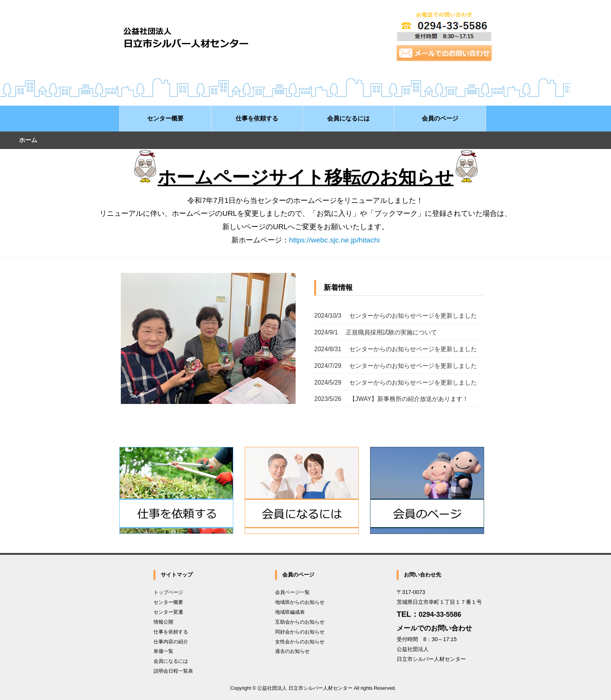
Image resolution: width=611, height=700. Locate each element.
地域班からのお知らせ (300, 602)
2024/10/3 (396, 316)
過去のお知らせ (292, 651)
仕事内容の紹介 (171, 642)
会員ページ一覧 (292, 592)
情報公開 (163, 622)
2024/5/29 (396, 382)
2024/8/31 (396, 349)
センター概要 (168, 602)
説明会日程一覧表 (173, 671)
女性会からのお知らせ (300, 642)
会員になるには (171, 661)
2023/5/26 (391, 399)
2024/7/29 (396, 366)
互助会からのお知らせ (300, 622)
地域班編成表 (290, 612)
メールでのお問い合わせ (434, 628)
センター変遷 (168, 612)
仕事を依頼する (171, 632)
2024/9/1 (376, 332)
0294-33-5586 (440, 614)
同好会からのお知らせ (300, 632)
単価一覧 (163, 651)
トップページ (168, 592)
